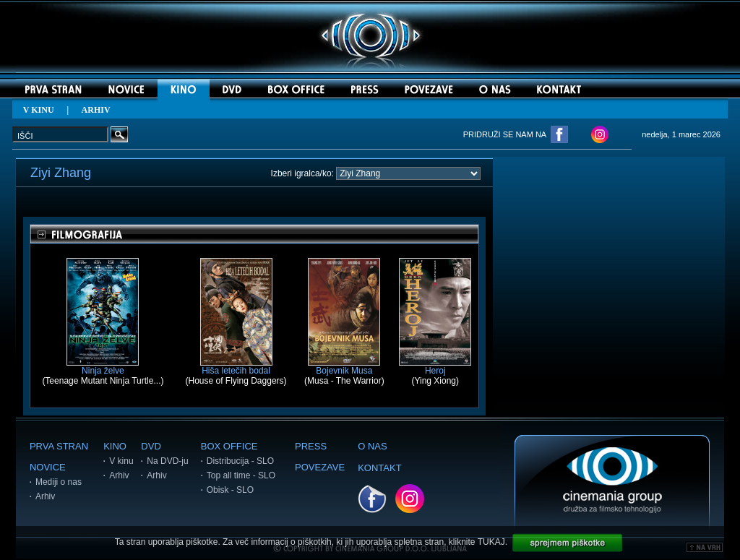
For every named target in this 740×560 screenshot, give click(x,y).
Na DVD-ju (167, 461)
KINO (115, 446)
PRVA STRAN (59, 446)
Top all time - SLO (241, 475)
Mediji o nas (59, 482)
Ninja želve (103, 367)
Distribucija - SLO (240, 461)
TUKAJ (491, 542)
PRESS (311, 446)
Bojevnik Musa (344, 367)
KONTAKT (379, 468)
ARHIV (96, 110)
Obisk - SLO (230, 490)
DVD (151, 446)
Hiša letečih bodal (236, 367)
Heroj (435, 367)
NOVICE (48, 467)
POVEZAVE (320, 467)
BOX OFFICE (229, 446)
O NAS (372, 446)
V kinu (121, 461)
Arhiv (45, 496)
